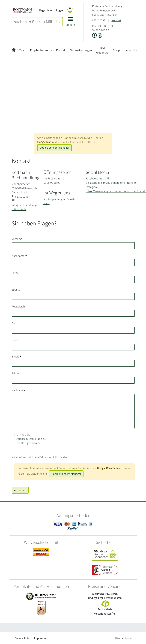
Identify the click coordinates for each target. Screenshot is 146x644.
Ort (13, 323)
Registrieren (46, 10)
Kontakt (116, 20)
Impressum (41, 638)
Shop (116, 50)
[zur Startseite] (14, 50)
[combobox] (33, 22)
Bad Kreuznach (102, 50)
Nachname (20, 256)
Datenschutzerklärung (29, 439)
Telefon (16, 373)
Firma (15, 273)
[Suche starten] (58, 22)
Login (59, 10)
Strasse (16, 290)
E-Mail (17, 357)
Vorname (17, 239)
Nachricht (19, 390)
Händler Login (123, 638)
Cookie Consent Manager (54, 148)
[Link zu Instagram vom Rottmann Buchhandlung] (100, 36)
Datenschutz (22, 638)
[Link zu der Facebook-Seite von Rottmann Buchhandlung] (95, 36)
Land (15, 340)
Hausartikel (131, 50)
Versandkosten (113, 598)
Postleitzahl (19, 307)
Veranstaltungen (81, 50)
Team (23, 50)
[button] (70, 23)
